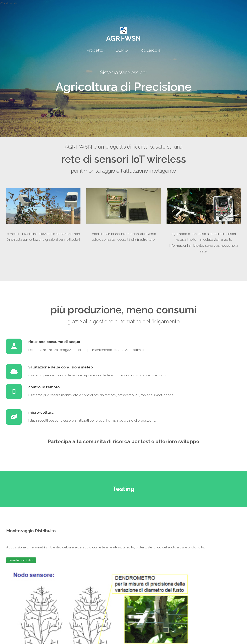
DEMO (122, 50)
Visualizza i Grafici (21, 560)
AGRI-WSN (123, 38)
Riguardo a (150, 50)
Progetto (95, 50)
